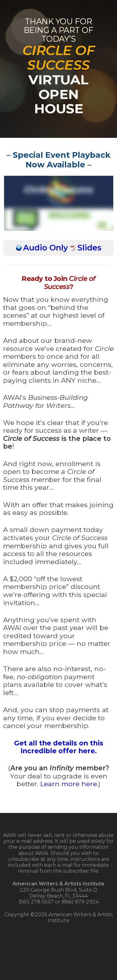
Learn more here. (69, 784)
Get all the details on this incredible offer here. (59, 747)
